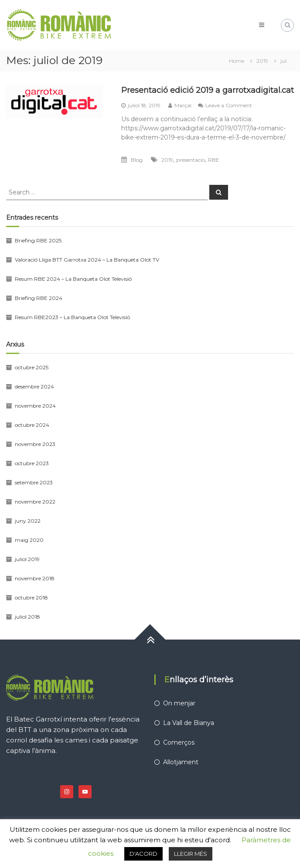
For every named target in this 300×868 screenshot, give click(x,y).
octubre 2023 (32, 463)
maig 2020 (29, 540)
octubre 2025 (32, 367)
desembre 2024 (34, 386)
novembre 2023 (35, 444)
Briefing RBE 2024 (39, 298)
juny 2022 (28, 521)
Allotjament (181, 762)
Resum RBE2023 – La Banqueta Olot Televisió (72, 317)
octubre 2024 (32, 425)
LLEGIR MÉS (191, 854)
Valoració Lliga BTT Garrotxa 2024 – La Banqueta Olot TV (87, 260)
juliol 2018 (27, 617)
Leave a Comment (229, 105)
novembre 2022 (35, 502)
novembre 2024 (35, 406)
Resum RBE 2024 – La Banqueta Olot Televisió (73, 279)
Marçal (183, 105)
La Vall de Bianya (189, 723)
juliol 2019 (27, 559)
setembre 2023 (34, 482)
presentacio (191, 160)
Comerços (179, 742)
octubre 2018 (31, 597)
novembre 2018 (35, 578)
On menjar (179, 703)
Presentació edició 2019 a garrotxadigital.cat (208, 90)
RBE (214, 160)
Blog (137, 160)
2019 (167, 160)
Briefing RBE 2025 (38, 240)
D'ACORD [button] (143, 854)
